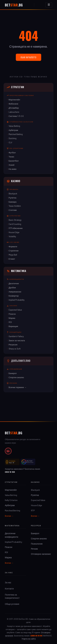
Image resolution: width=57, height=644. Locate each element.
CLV (10, 142)
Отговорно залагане (41, 554)
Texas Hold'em (15, 206)
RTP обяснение (16, 228)
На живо (13, 169)
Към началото (28, 57)
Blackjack (13, 193)
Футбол (12, 152)
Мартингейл (14, 100)
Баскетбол (14, 161)
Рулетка (13, 198)
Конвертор (14, 296)
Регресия (13, 344)
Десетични (14, 283)
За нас (8, 582)
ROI (10, 322)
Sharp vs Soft (15, 349)
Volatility (12, 236)
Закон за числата (17, 340)
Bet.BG (14, 5)
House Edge (14, 232)
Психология (37, 544)
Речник (34, 549)
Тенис (11, 157)
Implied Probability (17, 300)
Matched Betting (16, 134)
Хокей (12, 165)
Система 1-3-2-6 (16, 116)
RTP (33, 510)
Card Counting (15, 224)
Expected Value (15, 310)
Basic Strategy (15, 220)
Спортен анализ (16, 377)
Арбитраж (13, 130)
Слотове (13, 210)
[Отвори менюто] (49, 5)
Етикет (12, 259)
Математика (17, 271)
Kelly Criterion (11, 500)
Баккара (13, 202)
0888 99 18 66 (36, 636)
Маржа (12, 318)
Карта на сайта (29, 639)
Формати (13, 246)
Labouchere (14, 112)
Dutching (13, 138)
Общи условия (12, 604)
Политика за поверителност (12, 596)
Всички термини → (18, 387)
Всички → (9, 516)
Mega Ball (13, 255)
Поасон (12, 314)
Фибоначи (13, 104)
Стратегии (15, 87)
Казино (14, 181)
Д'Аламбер (14, 108)
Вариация (13, 326)
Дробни (12, 287)
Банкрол (13, 373)
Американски (15, 292)
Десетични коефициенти (11, 535)
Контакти (9, 589)
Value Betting (14, 126)
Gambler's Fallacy (16, 336)
